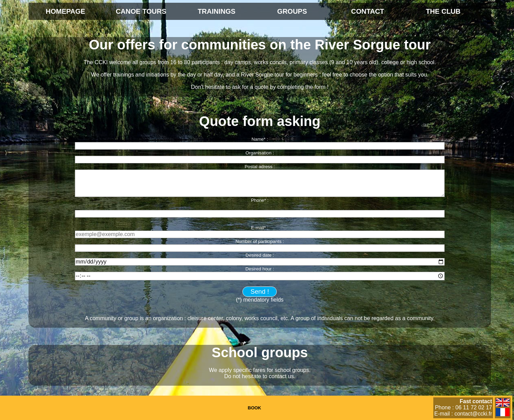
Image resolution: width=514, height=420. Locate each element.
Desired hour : (260, 269)
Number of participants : (260, 241)
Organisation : (260, 153)
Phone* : (260, 200)
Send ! (260, 291)
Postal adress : (260, 167)
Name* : (260, 139)
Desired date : (260, 255)
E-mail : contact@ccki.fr (463, 414)
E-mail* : (260, 228)
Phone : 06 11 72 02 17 (464, 407)
